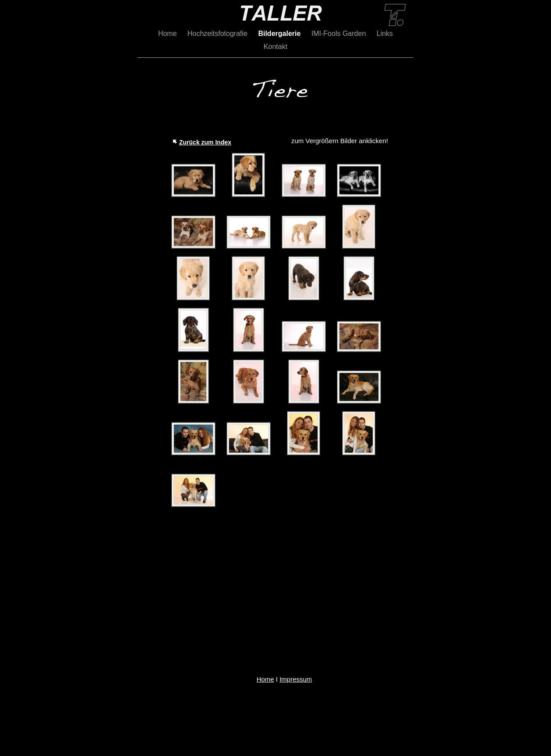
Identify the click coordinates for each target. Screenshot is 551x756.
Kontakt (275, 47)
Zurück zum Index (205, 142)
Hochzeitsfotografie (218, 33)
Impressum (296, 679)
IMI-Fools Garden (340, 33)
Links (385, 33)
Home (168, 33)
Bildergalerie (280, 33)
